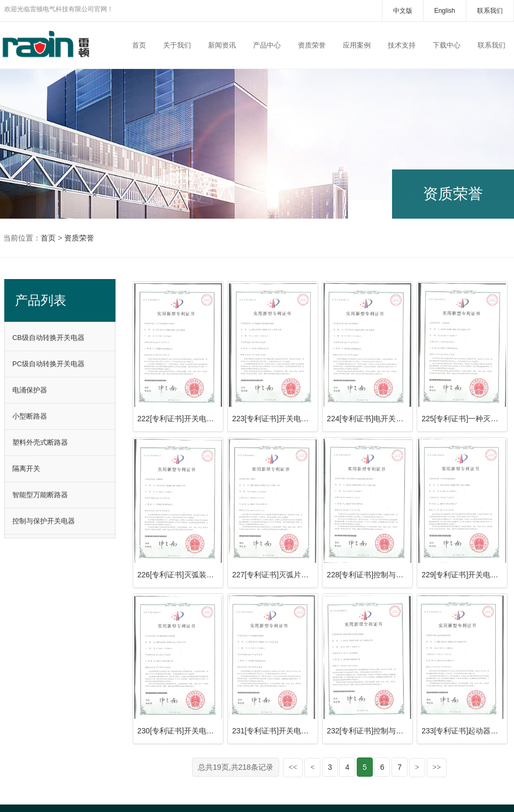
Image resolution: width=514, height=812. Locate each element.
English (445, 11)
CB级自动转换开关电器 (48, 338)
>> (437, 767)
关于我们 (177, 45)
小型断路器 (30, 416)
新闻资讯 (222, 45)
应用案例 (357, 45)
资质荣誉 (312, 45)
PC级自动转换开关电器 (48, 364)
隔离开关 (26, 469)
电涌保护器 (30, 390)
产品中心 (267, 45)
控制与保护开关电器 (44, 521)
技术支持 (402, 45)
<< (293, 767)
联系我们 (490, 11)
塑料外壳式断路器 (40, 442)
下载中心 (447, 45)
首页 (139, 45)
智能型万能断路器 (40, 495)
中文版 (403, 11)
